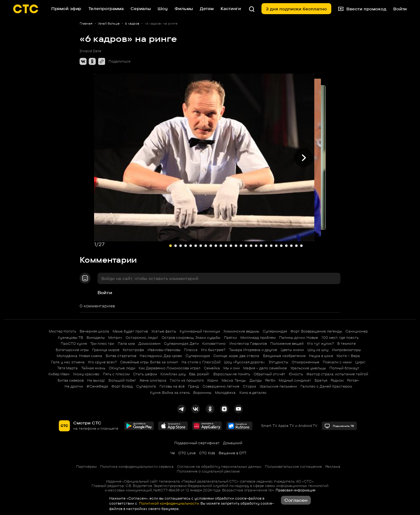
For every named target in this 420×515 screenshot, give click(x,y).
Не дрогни (74, 386)
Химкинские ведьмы (241, 331)
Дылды (256, 380)
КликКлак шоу (173, 374)
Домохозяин (149, 344)
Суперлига (146, 386)
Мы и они (232, 368)
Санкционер (357, 331)
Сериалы (141, 8)
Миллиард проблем (258, 338)
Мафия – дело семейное (265, 368)
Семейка (212, 368)
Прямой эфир (66, 8)
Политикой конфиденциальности (168, 503)
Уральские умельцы (308, 368)
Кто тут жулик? (320, 344)
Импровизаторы (346, 350)
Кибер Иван (59, 374)
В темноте (347, 344)
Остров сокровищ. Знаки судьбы (191, 338)
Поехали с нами (337, 362)
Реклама (333, 467)
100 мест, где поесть (340, 338)
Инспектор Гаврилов (248, 344)
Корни (213, 380)
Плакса (191, 350)
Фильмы (184, 8)
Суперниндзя (275, 331)
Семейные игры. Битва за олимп (149, 362)
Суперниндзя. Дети (181, 344)
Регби (270, 380)
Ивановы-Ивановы (164, 350)
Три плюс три (102, 344)
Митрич (115, 338)
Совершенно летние (221, 386)
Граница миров (106, 350)
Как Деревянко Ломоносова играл (170, 368)
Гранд (193, 386)
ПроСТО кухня (74, 344)
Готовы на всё (172, 386)
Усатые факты (164, 331)
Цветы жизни (292, 350)
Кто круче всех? (102, 362)
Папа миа (126, 344)
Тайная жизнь (93, 368)
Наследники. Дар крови (161, 356)
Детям (207, 8)
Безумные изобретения (284, 356)
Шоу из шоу (318, 350)
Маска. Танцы (234, 380)
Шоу (163, 8)
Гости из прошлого (187, 380)
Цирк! (360, 362)
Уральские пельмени (278, 386)
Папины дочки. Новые (299, 338)
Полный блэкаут (344, 368)
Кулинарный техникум (200, 331)
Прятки (230, 338)
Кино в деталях (253, 393)
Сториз (249, 386)
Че (173, 453)
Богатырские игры (72, 350)
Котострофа (133, 350)
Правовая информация (295, 490)
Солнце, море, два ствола (236, 356)
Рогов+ (353, 380)
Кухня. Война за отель (170, 393)
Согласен (296, 500)
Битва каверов (71, 380)
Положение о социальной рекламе (208, 471)
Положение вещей (287, 344)
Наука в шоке (321, 356)
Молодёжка (225, 393)
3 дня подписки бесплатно (296, 9)
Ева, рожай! (199, 374)
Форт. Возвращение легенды (316, 331)
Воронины (202, 393)
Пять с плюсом (116, 374)
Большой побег (122, 380)
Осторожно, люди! (142, 338)
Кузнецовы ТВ (70, 338)
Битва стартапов (121, 356)
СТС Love (187, 453)
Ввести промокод (362, 9)
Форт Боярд (122, 386)
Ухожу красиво (86, 374)
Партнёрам (86, 467)
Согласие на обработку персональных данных (219, 467)
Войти (105, 292)
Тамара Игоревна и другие (253, 350)
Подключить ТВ (339, 426)
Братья (321, 380)
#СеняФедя (97, 386)
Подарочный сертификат (197, 443)
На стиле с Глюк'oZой (201, 362)
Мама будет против (130, 331)
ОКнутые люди (122, 368)
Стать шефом (145, 374)
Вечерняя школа (94, 331)
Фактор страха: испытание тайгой (337, 374)
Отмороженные (305, 362)
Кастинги (231, 8)
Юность (296, 374)
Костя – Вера (348, 356)
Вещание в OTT (232, 453)
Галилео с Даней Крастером (326, 386)
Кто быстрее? (213, 350)
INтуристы (278, 362)
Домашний (233, 443)
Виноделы (96, 338)
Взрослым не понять (232, 374)
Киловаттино (214, 344)
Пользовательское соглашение (293, 467)
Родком (337, 380)
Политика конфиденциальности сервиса (137, 467)
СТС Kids (207, 453)
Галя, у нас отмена (68, 362)
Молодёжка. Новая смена (79, 356)
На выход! (96, 380)
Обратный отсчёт (269, 374)
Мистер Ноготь (62, 331)
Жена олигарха (153, 380)
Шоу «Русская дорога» (244, 362)
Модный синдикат (295, 380)
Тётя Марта (67, 368)
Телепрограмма (106, 8)
